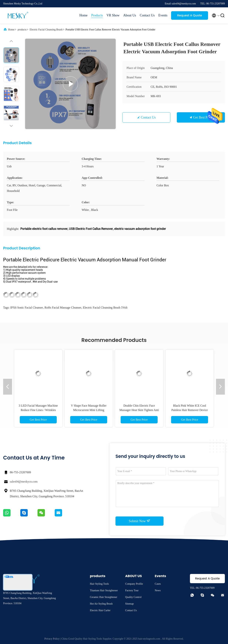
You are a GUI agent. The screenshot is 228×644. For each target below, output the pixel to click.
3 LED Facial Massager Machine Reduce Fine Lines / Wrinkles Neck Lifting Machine (38, 410)
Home (83, 15)
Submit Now (139, 521)
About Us (130, 15)
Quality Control (133, 597)
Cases (158, 584)
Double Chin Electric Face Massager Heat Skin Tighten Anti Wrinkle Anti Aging (139, 410)
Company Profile (134, 584)
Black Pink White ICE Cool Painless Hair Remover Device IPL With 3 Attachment (190, 410)
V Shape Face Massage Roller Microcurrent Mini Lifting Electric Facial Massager (89, 410)
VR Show (113, 15)
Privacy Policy (52, 639)
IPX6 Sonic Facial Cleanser (27, 308)
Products (97, 15)
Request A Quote (190, 15)
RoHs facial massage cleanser (63, 308)
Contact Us (147, 15)
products (22, 30)
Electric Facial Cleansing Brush (46, 30)
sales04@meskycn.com (24, 482)
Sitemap (130, 604)
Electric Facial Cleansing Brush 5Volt (105, 308)
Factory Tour (132, 590)
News (158, 590)
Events (163, 15)
